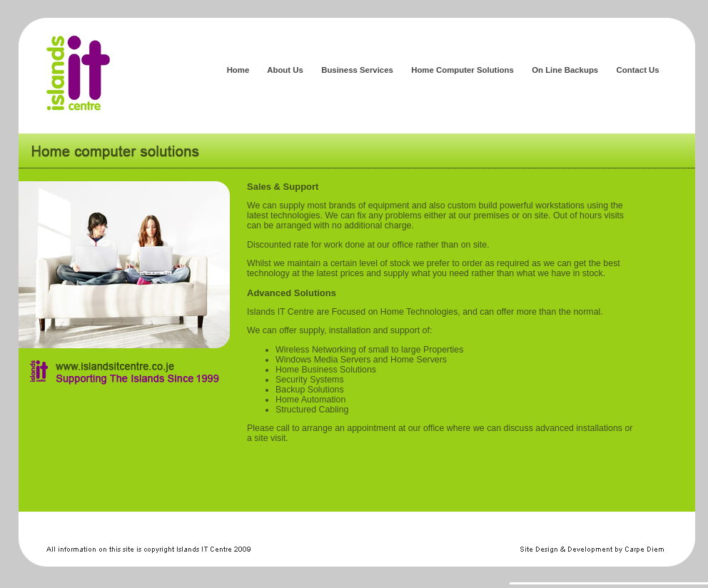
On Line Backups (566, 70)
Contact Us (638, 70)
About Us (285, 70)
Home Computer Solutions (464, 70)
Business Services (359, 70)
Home (238, 70)
